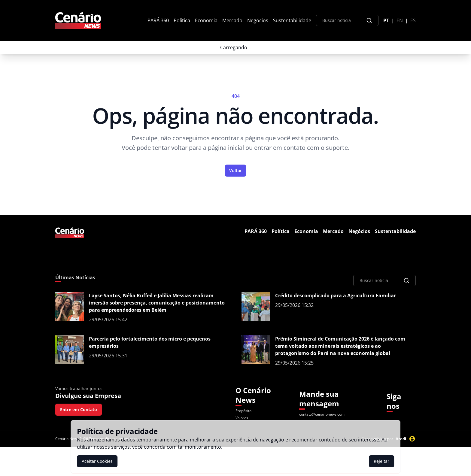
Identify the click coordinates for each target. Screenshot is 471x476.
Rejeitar (381, 461)
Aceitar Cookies (97, 461)
